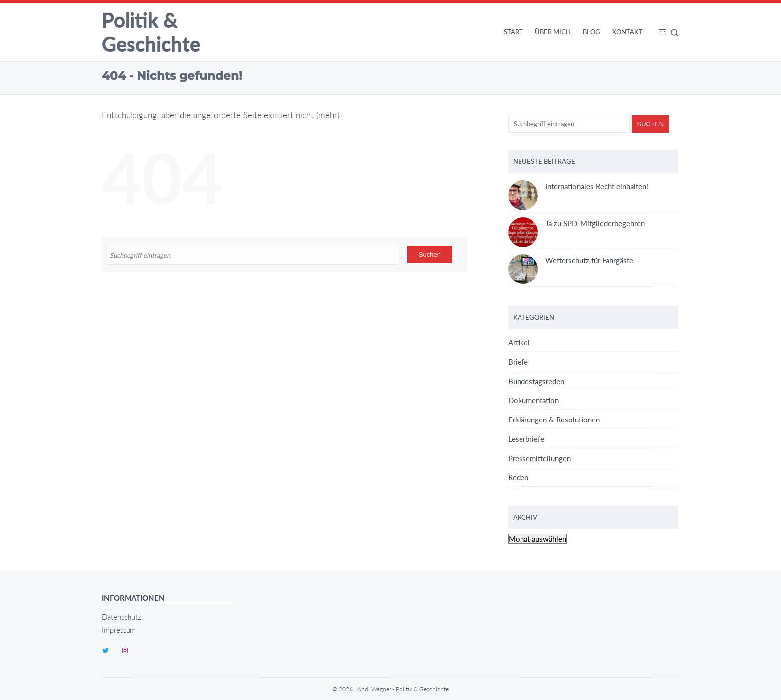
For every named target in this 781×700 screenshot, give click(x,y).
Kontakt (627, 32)
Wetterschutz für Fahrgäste (571, 260)
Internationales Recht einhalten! (578, 187)
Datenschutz (122, 617)
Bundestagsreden (536, 381)
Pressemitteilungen (539, 458)
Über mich (553, 32)
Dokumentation (533, 400)
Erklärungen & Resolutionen (554, 420)
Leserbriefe (526, 439)
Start (513, 32)
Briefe (518, 362)
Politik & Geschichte (151, 32)
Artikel (519, 342)
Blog (591, 32)
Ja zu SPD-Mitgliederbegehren (576, 223)
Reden (518, 477)
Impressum (119, 630)
